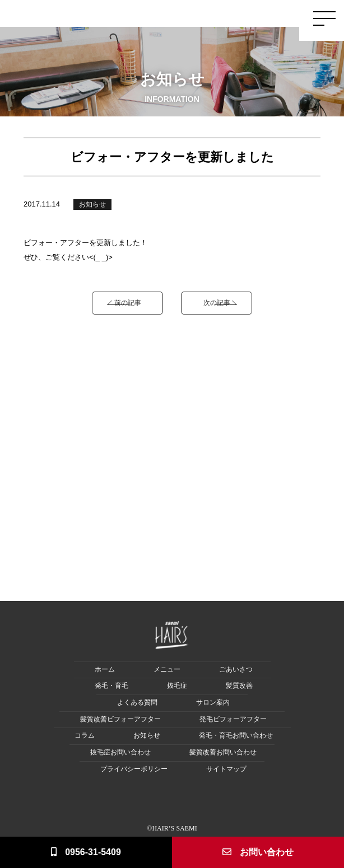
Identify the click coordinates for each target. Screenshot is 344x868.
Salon (271, 15)
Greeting (149, 15)
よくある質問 (137, 703)
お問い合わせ (258, 852)
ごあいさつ (236, 670)
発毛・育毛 (111, 686)
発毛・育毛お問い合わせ (236, 736)
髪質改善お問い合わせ (223, 752)
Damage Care (232, 19)
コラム (85, 736)
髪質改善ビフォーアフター (120, 719)
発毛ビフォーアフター (233, 719)
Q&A (286, 15)
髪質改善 (239, 686)
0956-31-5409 (86, 852)
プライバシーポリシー (134, 769)
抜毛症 (177, 686)
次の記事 (217, 302)
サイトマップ (226, 769)
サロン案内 (213, 703)
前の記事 (128, 302)
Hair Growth (176, 19)
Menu (256, 15)
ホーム (105, 670)
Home (130, 15)
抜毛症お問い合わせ (120, 752)
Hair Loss (203, 19)
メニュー (167, 670)
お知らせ (92, 204)
